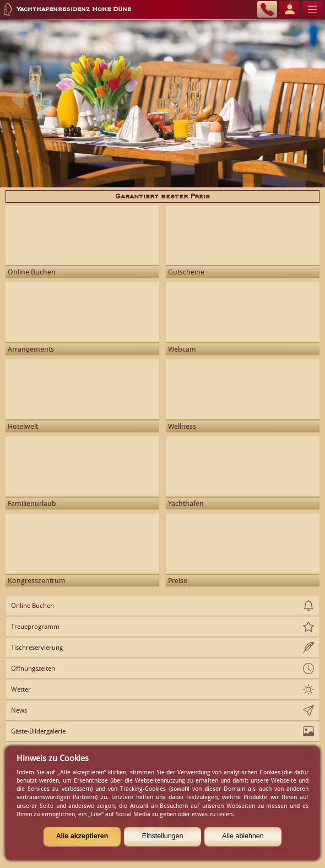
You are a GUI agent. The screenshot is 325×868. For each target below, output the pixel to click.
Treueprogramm (35, 627)
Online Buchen (32, 606)
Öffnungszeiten (33, 668)
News (19, 710)
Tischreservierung (37, 648)
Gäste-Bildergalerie (38, 731)
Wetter (21, 689)
